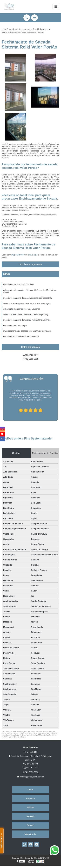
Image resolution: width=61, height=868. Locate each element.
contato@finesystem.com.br (30, 777)
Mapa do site (30, 834)
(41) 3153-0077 (18, 255)
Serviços (31, 816)
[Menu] (56, 6)
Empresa (30, 799)
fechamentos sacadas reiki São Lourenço (21, 336)
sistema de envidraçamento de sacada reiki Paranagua (27, 304)
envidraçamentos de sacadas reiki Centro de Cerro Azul (27, 331)
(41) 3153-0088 (30, 359)
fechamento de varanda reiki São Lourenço (21, 309)
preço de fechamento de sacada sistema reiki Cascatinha (28, 298)
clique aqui (33, 255)
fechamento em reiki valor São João (18, 285)
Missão (30, 807)
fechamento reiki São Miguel (15, 325)
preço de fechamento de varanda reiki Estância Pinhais (27, 320)
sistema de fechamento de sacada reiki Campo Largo (26, 315)
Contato (31, 825)
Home (30, 790)
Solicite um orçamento (30, 264)
